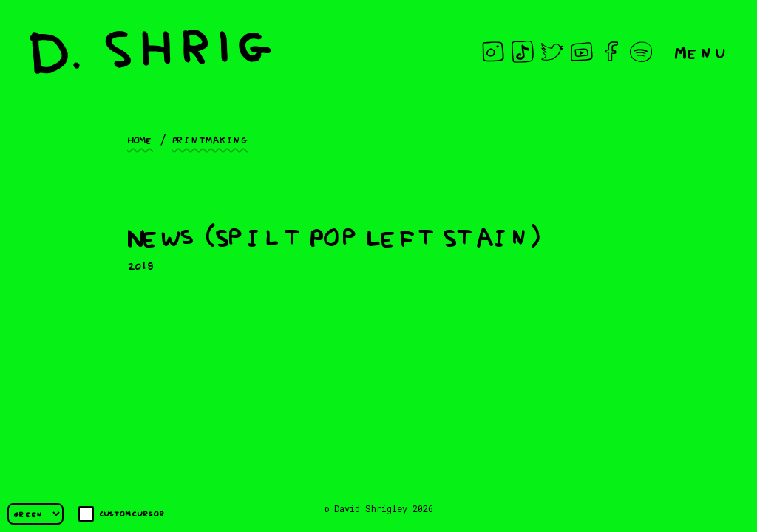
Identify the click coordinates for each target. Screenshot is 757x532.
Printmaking (210, 139)
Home (140, 139)
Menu (701, 51)
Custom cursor (122, 514)
